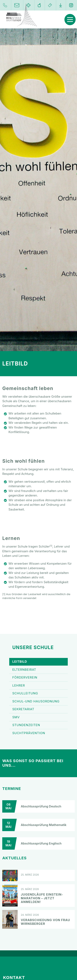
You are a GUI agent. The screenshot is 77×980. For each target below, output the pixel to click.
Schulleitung (38, 694)
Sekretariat (38, 709)
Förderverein (38, 678)
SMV (38, 717)
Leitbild (38, 662)
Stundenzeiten (38, 725)
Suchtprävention (38, 733)
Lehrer (38, 686)
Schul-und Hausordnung (38, 701)
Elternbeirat (38, 670)
